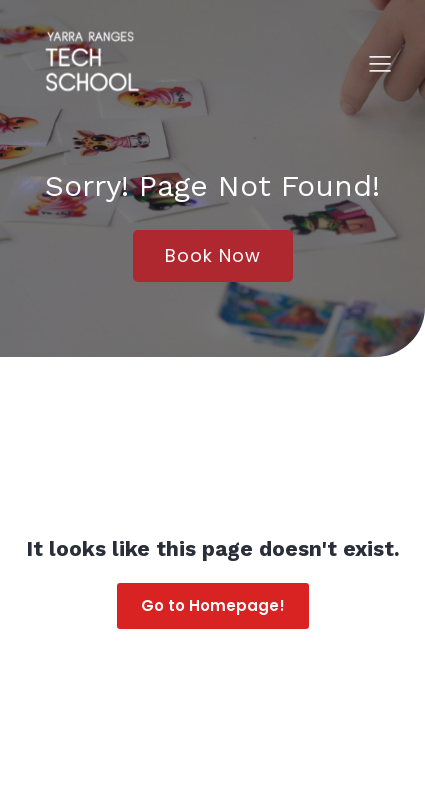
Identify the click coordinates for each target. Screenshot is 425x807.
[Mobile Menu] (380, 63)
